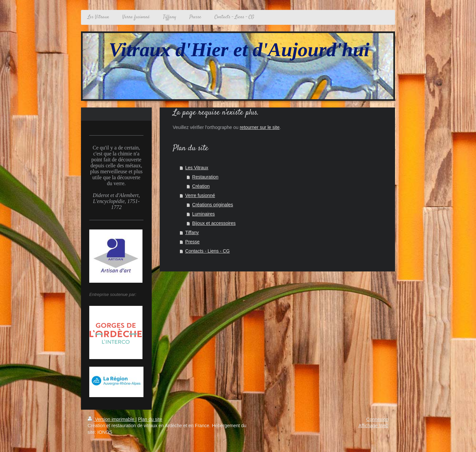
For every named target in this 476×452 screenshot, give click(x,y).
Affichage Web (373, 426)
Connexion (377, 419)
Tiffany (192, 232)
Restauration (205, 177)
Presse (192, 242)
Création (201, 186)
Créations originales (213, 205)
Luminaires (203, 214)
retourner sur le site (260, 127)
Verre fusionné (200, 195)
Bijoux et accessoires (214, 223)
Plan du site (150, 419)
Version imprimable (112, 419)
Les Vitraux (197, 168)
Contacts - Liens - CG (207, 251)
